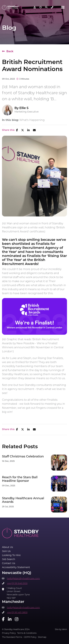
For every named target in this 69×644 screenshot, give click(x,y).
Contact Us (9, 563)
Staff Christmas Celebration (23, 457)
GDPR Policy (30, 637)
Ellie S (24, 108)
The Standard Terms (12, 637)
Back (10, 51)
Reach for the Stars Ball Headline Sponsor (20, 479)
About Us (7, 547)
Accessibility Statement (16, 567)
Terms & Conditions (27, 633)
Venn (64, 629)
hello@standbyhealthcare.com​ (23, 578)
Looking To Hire (11, 555)
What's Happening (32, 120)
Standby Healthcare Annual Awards (23, 500)
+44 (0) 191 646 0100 (17, 583)
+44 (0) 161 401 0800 (17, 612)
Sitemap (42, 637)
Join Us (6, 551)
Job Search (8, 559)
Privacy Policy (9, 633)
